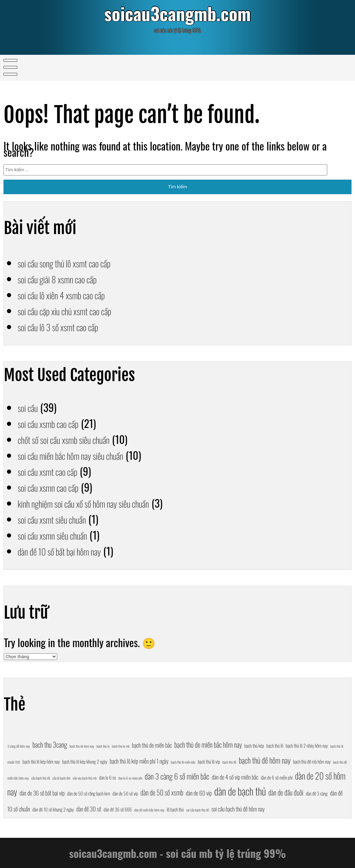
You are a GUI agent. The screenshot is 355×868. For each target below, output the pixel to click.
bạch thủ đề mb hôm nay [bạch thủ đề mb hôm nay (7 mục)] (312, 762)
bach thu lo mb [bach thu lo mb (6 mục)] (121, 746)
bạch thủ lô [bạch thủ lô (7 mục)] (275, 746)
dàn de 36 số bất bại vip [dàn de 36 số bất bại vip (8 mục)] (42, 793)
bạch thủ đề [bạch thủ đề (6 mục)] (230, 762)
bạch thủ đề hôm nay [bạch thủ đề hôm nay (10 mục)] (265, 760)
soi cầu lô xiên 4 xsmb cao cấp (70, 294)
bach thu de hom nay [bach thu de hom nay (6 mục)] (82, 746)
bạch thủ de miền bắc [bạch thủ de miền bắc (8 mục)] (152, 745)
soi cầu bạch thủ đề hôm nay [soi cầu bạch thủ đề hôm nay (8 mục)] (238, 809)
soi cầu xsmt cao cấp (53, 471)
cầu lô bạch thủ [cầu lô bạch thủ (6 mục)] (61, 778)
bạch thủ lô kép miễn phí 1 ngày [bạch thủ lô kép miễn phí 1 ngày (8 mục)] (139, 761)
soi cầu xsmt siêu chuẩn (59, 519)
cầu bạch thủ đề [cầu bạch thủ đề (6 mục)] (41, 778)
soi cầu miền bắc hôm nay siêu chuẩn (81, 455)
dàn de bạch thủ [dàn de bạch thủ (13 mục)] (240, 791)
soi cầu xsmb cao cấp (54, 423)
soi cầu (30, 407)
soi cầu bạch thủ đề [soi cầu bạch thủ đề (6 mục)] (198, 810)
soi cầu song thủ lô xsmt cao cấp (73, 263)
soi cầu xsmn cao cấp (54, 487)
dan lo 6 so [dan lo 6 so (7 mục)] (108, 777)
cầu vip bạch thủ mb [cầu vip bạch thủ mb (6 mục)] (85, 778)
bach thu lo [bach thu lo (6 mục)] (103, 746)
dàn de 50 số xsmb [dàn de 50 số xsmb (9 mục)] (162, 792)
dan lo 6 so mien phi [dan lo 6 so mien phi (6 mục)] (130, 778)
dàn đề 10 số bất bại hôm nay (68, 551)
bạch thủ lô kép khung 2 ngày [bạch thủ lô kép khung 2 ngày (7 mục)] (85, 762)
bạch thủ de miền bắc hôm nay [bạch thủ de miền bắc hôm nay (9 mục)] (208, 745)
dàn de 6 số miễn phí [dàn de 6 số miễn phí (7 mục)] (277, 777)
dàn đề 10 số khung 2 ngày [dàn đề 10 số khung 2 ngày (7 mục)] (53, 809)
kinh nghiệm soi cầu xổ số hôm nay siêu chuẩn (97, 503)
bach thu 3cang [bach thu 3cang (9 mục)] (50, 745)
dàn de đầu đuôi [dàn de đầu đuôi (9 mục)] (286, 792)
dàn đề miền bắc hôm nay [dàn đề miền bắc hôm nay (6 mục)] (149, 810)
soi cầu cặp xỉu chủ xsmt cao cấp (74, 310)
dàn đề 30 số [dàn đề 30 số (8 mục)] (89, 809)
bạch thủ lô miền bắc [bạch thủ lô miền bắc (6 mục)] (183, 762)
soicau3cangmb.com (177, 16)
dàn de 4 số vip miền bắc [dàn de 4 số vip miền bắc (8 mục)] (235, 777)
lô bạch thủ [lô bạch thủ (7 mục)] (175, 809)
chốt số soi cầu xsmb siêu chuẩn (73, 439)
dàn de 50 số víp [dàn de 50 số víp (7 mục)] (125, 793)
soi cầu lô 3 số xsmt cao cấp (66, 326)
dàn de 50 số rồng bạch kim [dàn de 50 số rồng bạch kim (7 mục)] (89, 793)
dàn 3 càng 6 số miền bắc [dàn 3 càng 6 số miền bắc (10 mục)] (177, 776)
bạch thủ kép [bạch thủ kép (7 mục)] (254, 746)
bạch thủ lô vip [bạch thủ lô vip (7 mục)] (209, 762)
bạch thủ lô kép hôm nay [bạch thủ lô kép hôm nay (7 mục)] (41, 762)
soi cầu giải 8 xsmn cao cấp (65, 278)
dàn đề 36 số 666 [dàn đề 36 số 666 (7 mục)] (118, 809)
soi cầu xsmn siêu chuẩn (59, 535)
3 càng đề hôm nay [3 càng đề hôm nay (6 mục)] (19, 746)
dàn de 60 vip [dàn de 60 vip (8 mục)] (199, 793)
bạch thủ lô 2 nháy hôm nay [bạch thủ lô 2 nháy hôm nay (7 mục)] (307, 746)
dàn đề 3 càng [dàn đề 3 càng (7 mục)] (317, 793)
